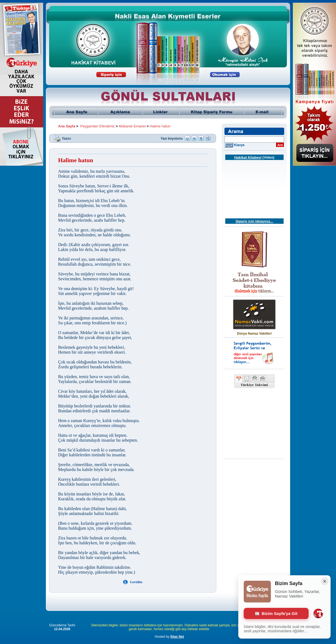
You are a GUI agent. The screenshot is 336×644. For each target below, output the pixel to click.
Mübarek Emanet (132, 126)
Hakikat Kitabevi (248, 157)
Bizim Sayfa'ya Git (276, 613)
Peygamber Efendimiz (98, 126)
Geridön (136, 582)
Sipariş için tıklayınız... (254, 221)
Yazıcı (66, 138)
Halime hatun (160, 126)
